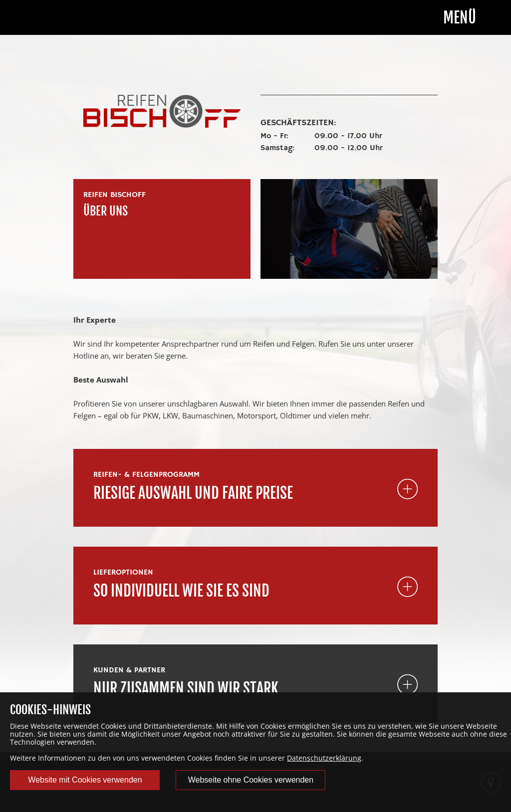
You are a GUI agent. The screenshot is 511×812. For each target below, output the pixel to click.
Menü (460, 18)
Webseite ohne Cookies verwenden (251, 780)
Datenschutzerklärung (324, 758)
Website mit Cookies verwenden (85, 780)
